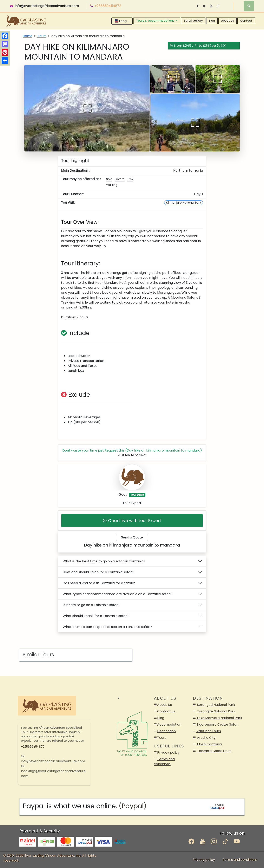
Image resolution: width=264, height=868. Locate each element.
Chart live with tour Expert (132, 521)
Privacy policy (168, 752)
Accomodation (169, 724)
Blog (212, 21)
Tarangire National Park (216, 711)
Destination (166, 731)
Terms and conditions (164, 762)
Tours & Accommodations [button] (156, 21)
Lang (121, 21)
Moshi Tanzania (209, 744)
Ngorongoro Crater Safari (217, 724)
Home (28, 36)
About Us (164, 705)
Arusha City (206, 738)
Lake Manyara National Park (219, 718)
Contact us (166, 711)
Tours (42, 36)
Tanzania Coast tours (214, 751)
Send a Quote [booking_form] (132, 537)
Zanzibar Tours (209, 731)
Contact (246, 21)
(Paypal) (133, 806)
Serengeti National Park (216, 705)
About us (227, 21)
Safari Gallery (193, 21)
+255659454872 (33, 747)
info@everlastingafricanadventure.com (47, 6)
